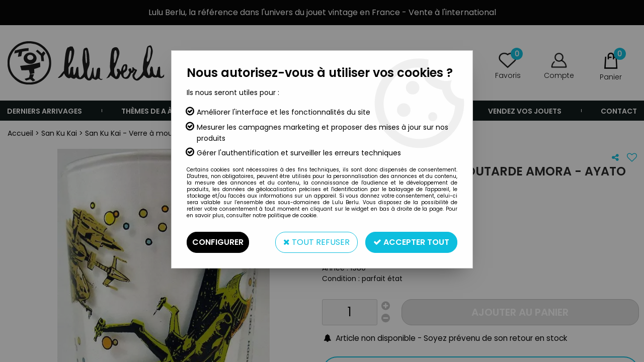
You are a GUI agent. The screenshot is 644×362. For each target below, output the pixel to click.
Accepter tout (411, 242)
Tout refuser (316, 242)
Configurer (218, 242)
